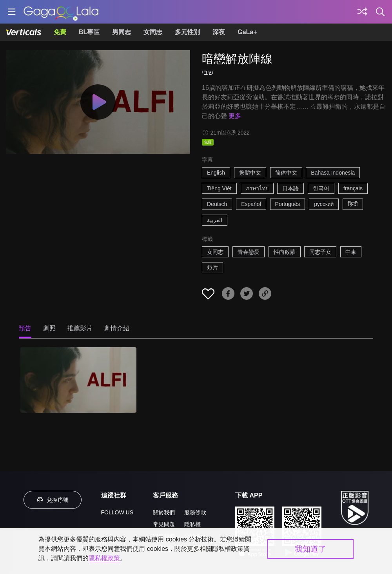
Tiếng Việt (219, 188)
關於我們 (164, 512)
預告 (25, 328)
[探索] (362, 12)
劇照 (49, 328)
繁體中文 (250, 173)
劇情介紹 (117, 328)
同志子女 (320, 252)
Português (288, 204)
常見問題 (164, 524)
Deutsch (217, 204)
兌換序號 (53, 500)
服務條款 (195, 512)
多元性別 (187, 32)
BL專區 (89, 32)
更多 (235, 116)
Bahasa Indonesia (333, 173)
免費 (60, 32)
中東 (351, 252)
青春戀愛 (249, 252)
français (353, 188)
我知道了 (310, 549)
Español (251, 204)
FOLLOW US (117, 512)
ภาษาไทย (257, 188)
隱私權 (192, 524)
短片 (212, 268)
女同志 (153, 32)
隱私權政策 (104, 558)
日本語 (290, 188)
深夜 (219, 32)
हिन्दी (353, 204)
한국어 (321, 188)
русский (324, 204)
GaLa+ (247, 32)
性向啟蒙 (285, 252)
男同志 (122, 32)
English (216, 173)
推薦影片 (80, 328)
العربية (215, 220)
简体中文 (286, 173)
